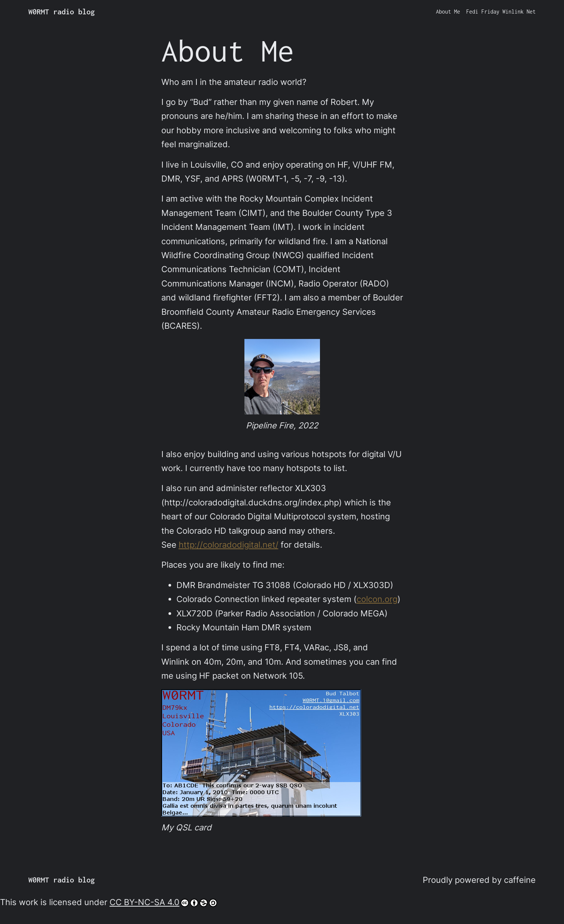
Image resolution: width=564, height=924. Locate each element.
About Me (448, 12)
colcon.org (377, 599)
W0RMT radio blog (62, 12)
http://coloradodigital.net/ (229, 545)
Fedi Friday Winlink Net (501, 12)
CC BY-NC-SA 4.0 (163, 902)
